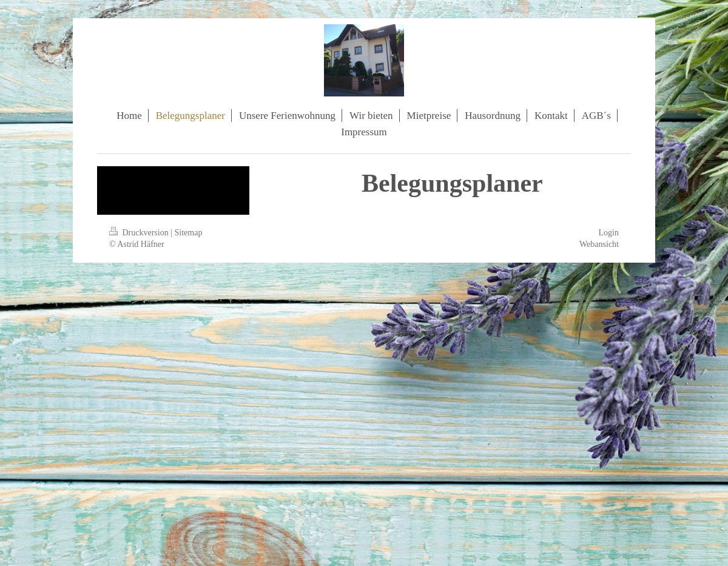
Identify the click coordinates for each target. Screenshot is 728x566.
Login (609, 233)
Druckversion (140, 233)
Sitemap (189, 233)
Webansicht (599, 244)
